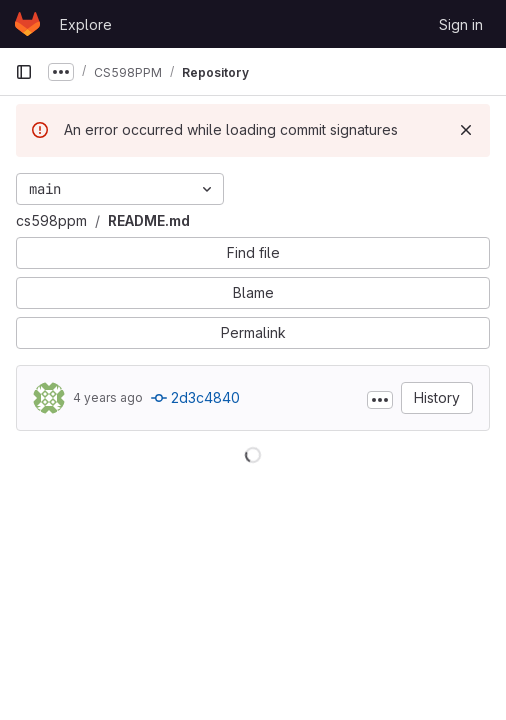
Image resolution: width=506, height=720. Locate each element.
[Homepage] (27, 24)
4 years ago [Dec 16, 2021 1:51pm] (108, 397)
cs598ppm (51, 220)
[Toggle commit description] (380, 400)
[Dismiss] (466, 130)
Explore (86, 24)
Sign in (461, 24)
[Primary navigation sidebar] (24, 72)
